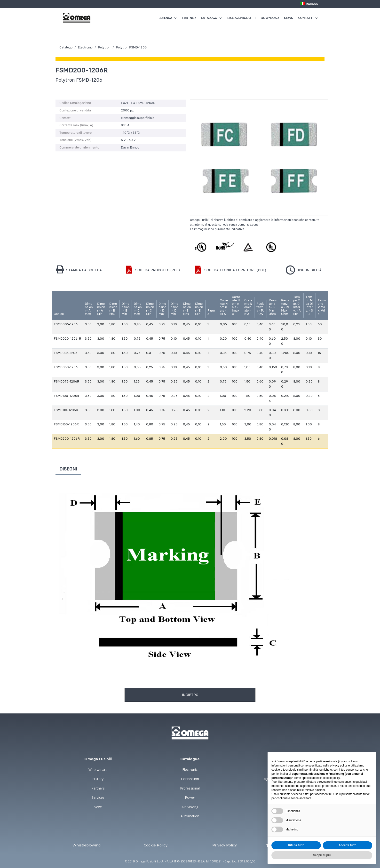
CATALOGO (209, 18)
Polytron (104, 47)
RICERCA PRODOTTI (241, 18)
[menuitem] (309, 5)
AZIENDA (166, 18)
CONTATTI (306, 18)
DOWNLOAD (270, 18)
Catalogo (66, 47)
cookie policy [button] (332, 778)
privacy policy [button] (339, 766)
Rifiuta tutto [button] (296, 845)
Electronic (85, 47)
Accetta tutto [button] (347, 845)
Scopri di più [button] (322, 855)
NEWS (288, 18)
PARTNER (189, 18)
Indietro (190, 695)
